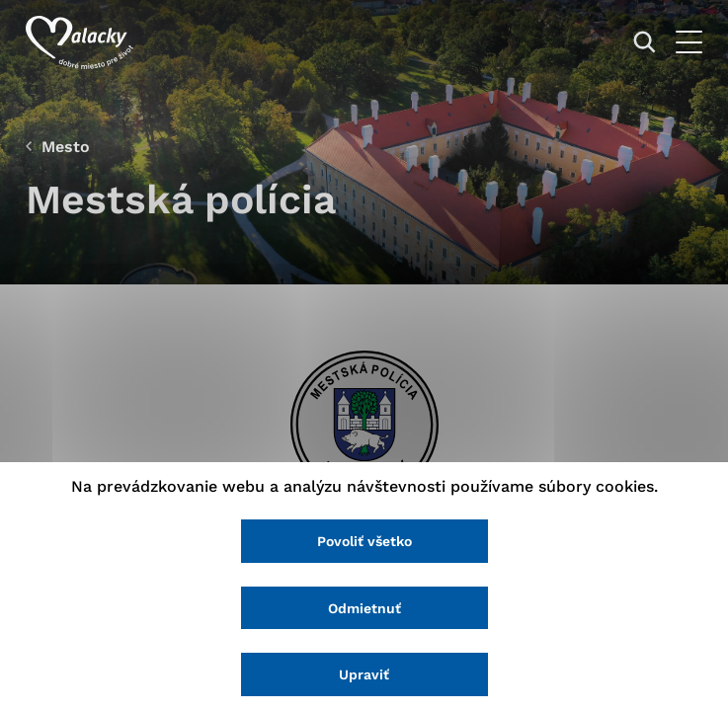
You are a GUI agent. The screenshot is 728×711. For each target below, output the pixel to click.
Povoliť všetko (364, 541)
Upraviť (364, 674)
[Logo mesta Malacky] (80, 42)
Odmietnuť (364, 608)
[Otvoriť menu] (689, 42)
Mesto (66, 147)
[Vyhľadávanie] (645, 42)
